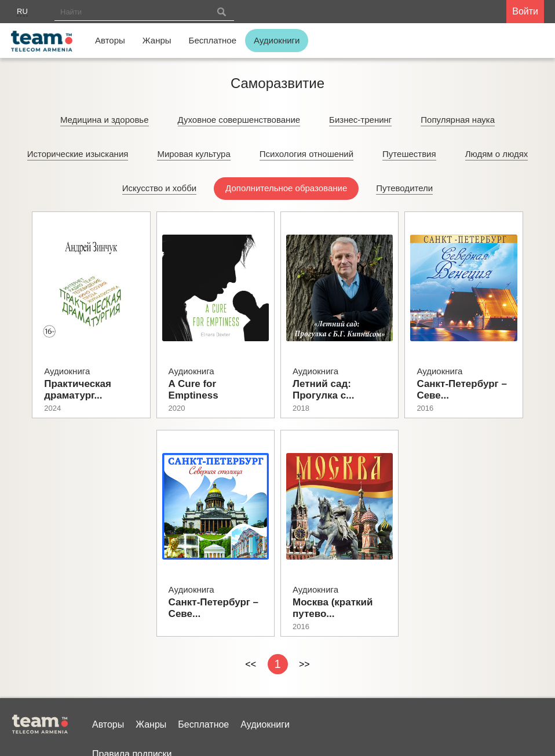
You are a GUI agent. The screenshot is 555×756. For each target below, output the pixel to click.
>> (304, 664)
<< (251, 664)
